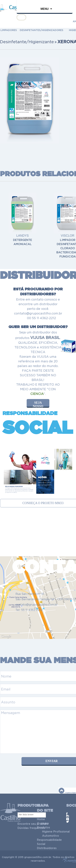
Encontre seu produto (33, 824)
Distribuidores (47, 848)
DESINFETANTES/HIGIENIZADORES (42, 30)
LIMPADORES (9, 30)
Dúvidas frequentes (31, 828)
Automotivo (51, 836)
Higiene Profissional (56, 832)
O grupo (43, 823)
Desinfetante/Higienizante (27, 42)
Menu (45, 9)
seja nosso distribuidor (40, 404)
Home (41, 819)
